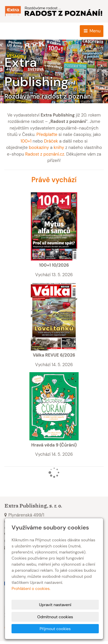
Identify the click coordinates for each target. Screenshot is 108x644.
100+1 (26, 141)
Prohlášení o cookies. (31, 588)
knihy (59, 147)
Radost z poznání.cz (45, 154)
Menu (92, 31)
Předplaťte (47, 134)
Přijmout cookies (55, 629)
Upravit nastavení (55, 605)
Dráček (51, 141)
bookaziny (39, 147)
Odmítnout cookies (55, 617)
